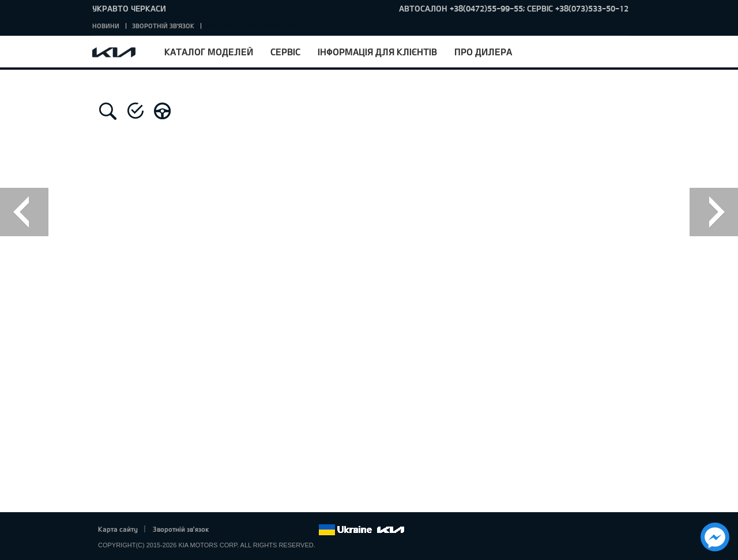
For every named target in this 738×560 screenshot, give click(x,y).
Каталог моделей (209, 52)
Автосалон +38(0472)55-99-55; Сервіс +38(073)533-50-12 (514, 8)
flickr (310, 530)
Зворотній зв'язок (163, 26)
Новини (106, 26)
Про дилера (483, 52)
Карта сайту (118, 529)
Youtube (278, 530)
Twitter (246, 530)
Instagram (293, 530)
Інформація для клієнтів (377, 52)
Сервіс (285, 52)
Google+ (262, 530)
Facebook (230, 530)
